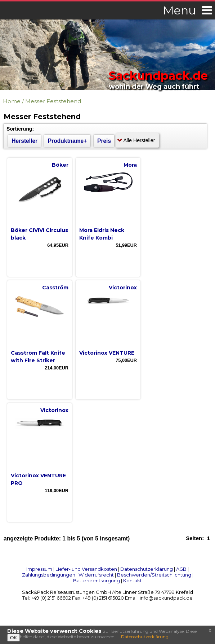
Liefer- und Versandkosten (86, 569)
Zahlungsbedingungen (49, 575)
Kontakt (133, 581)
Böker (60, 165)
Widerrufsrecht (96, 575)
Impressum (39, 569)
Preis (104, 141)
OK (14, 638)
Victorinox (123, 288)
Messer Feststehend (53, 101)
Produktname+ (68, 141)
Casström (55, 288)
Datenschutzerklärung (147, 569)
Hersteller (24, 141)
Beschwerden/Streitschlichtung (154, 575)
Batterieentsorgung (97, 581)
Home (12, 101)
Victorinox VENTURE (107, 353)
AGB (181, 569)
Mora (130, 165)
